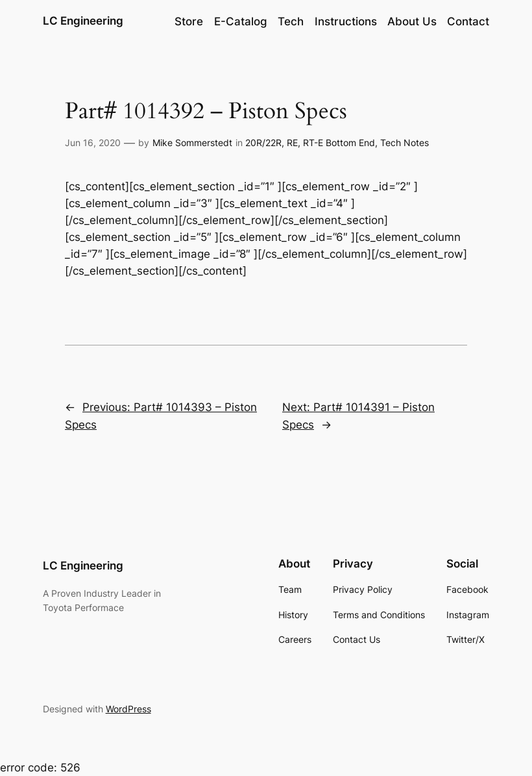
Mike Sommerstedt (192, 143)
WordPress (128, 709)
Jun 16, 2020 (93, 143)
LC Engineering (83, 21)
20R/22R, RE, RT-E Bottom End (310, 143)
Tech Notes (405, 143)
